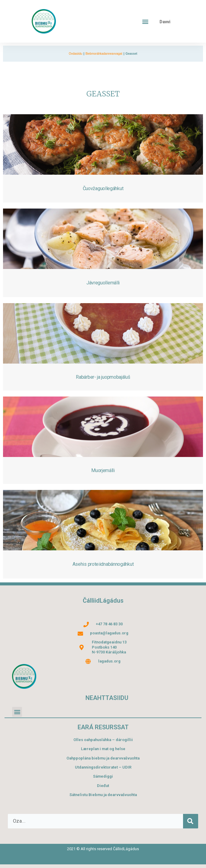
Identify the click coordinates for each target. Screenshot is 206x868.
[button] (145, 21)
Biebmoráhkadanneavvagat (104, 54)
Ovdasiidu (76, 54)
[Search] (191, 821)
